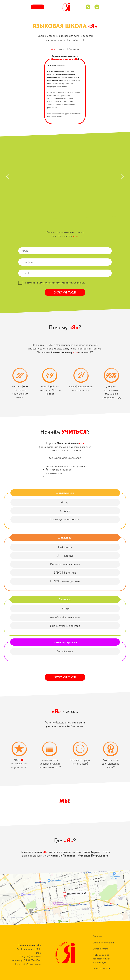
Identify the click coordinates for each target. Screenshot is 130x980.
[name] (65, 251)
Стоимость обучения (103, 943)
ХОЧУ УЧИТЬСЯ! (65, 292)
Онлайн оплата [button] (101, 949)
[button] (97, 7)
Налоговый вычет (101, 968)
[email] (65, 273)
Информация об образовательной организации (101, 959)
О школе (97, 936)
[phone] (65, 262)
